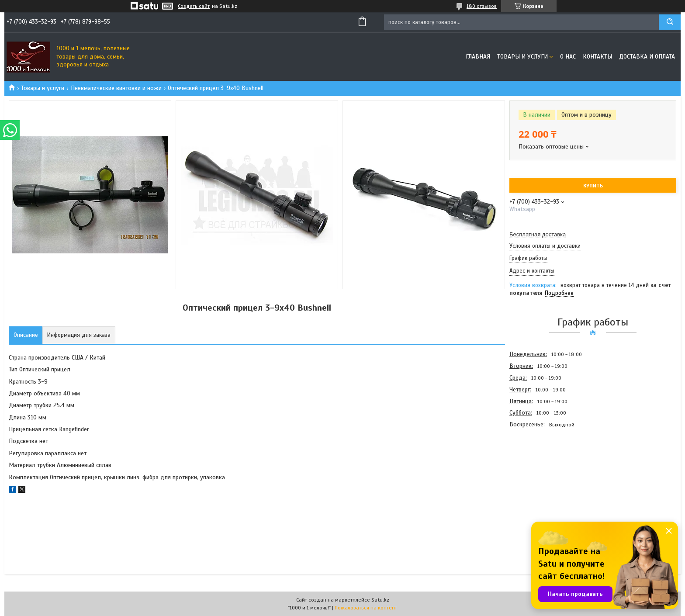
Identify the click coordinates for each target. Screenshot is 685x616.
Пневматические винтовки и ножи (116, 88)
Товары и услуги (522, 57)
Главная (478, 57)
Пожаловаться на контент (366, 608)
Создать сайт (194, 6)
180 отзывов (482, 6)
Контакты (597, 57)
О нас (568, 57)
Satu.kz (380, 600)
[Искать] (670, 22)
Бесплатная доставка (538, 234)
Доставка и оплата (647, 57)
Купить (593, 186)
